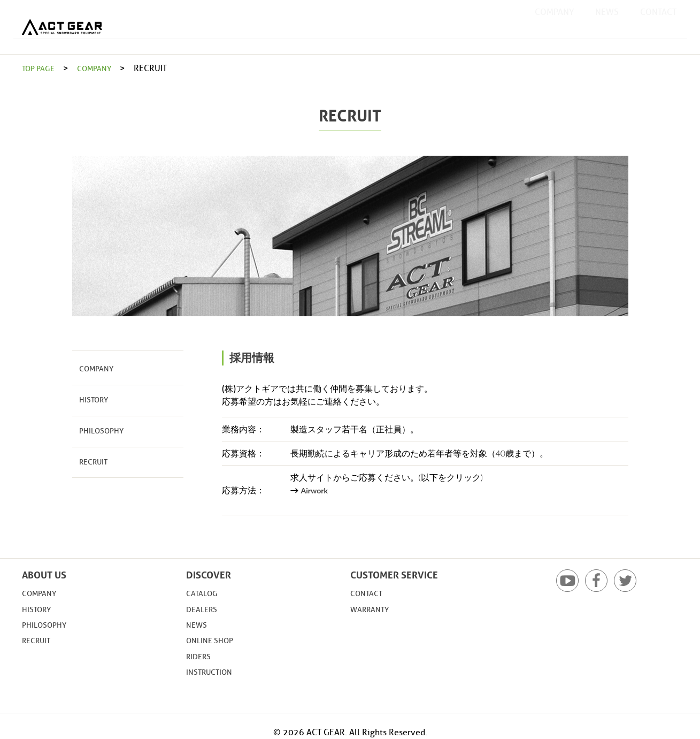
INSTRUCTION (212, 672)
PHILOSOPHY (98, 427)
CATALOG (204, 593)
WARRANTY (372, 609)
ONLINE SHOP (213, 640)
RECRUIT (91, 457)
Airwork (316, 490)
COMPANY (554, 26)
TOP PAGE (41, 68)
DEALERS (204, 609)
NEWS (607, 26)
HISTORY (91, 398)
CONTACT (658, 26)
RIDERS (200, 656)
